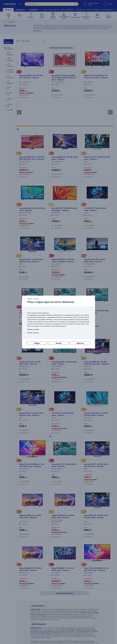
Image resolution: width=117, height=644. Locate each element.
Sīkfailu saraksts (33, 333)
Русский (36, 299)
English (30, 299)
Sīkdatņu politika (33, 329)
